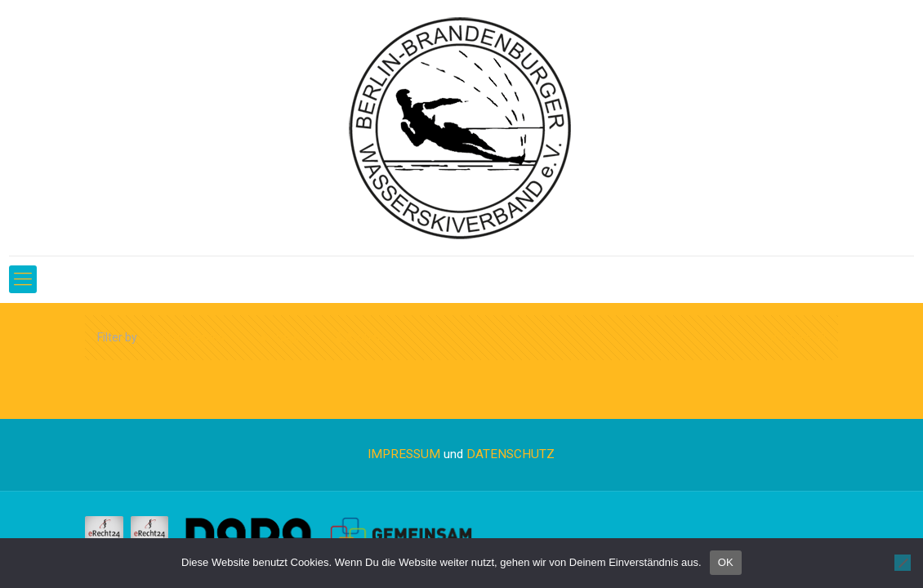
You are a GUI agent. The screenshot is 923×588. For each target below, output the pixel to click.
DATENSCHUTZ (511, 454)
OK (726, 562)
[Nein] (903, 563)
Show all (796, 337)
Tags (285, 337)
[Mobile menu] (23, 279)
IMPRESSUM (404, 454)
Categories (195, 337)
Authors (367, 337)
